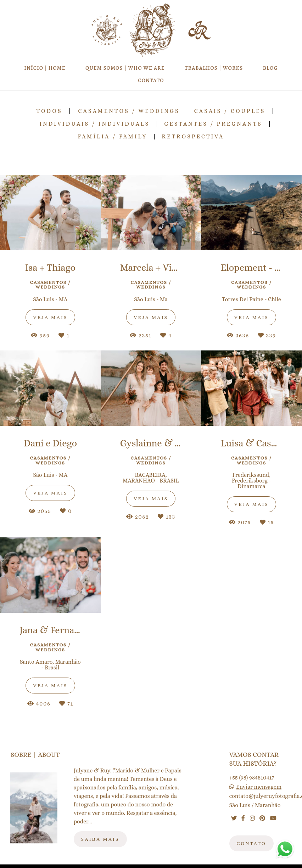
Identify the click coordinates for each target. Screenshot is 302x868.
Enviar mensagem (259, 787)
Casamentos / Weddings (129, 111)
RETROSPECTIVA (193, 137)
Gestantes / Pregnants (213, 124)
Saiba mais (100, 839)
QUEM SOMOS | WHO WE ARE (125, 68)
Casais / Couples (230, 111)
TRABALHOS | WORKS (214, 68)
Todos (49, 111)
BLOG (270, 68)
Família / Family (112, 137)
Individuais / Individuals (94, 124)
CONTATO (151, 80)
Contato (251, 843)
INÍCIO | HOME (45, 68)
